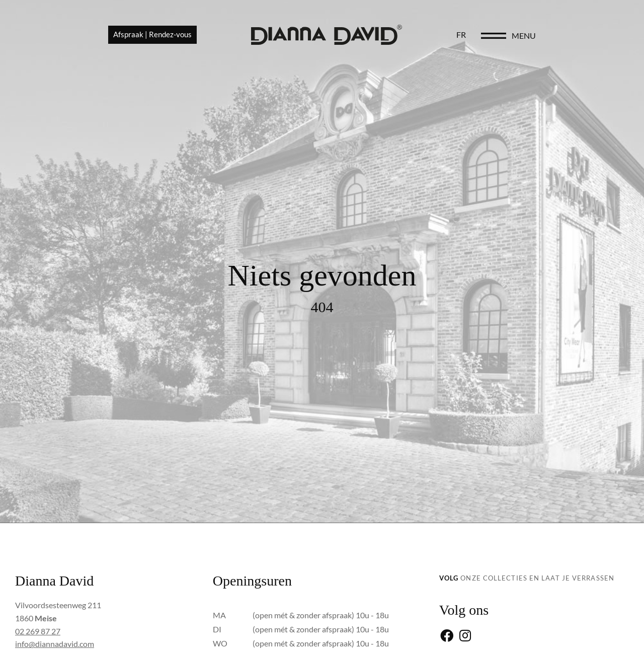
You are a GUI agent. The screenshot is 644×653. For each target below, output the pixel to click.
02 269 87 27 (38, 631)
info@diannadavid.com (55, 644)
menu (592, 36)
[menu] (561, 36)
